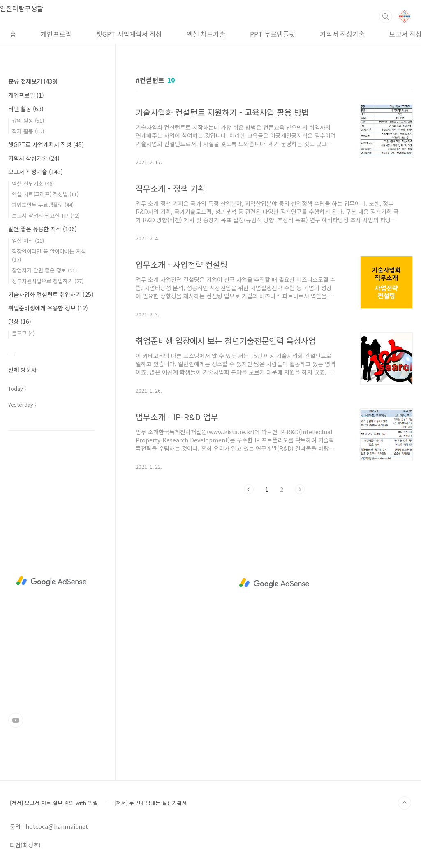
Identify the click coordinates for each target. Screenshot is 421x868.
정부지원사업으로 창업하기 (48, 281)
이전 (249, 489)
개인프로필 (56, 34)
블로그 (23, 333)
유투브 (16, 720)
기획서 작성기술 (342, 34)
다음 (300, 489)
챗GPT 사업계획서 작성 (129, 34)
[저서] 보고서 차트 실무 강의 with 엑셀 (54, 803)
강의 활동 (28, 120)
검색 (386, 16)
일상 (20, 321)
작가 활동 (28, 131)
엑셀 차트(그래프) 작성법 (45, 194)
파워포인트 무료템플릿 (43, 205)
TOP (405, 803)
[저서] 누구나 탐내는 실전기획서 (150, 803)
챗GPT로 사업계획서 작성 (46, 144)
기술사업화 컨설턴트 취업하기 (51, 294)
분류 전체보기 (33, 81)
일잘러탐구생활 (22, 8)
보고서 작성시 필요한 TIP (46, 215)
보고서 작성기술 (36, 172)
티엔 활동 (26, 109)
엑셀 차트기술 (206, 34)
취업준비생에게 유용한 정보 (48, 308)
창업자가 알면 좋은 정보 (44, 270)
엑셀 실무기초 (33, 183)
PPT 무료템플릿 (273, 34)
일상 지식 (28, 241)
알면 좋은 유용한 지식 (43, 229)
